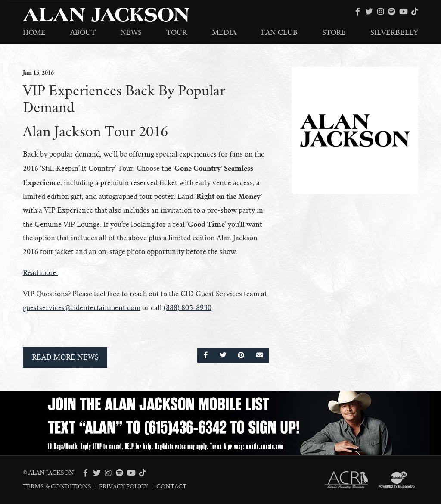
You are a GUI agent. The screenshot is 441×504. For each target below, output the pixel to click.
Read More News (65, 357)
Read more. (40, 273)
